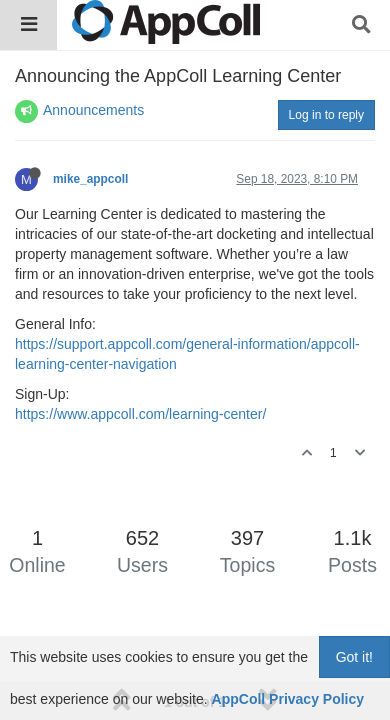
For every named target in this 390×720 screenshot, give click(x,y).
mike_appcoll (90, 179)
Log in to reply (326, 115)
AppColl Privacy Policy (288, 699)
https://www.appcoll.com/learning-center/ (140, 414)
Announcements (93, 110)
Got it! (354, 657)
